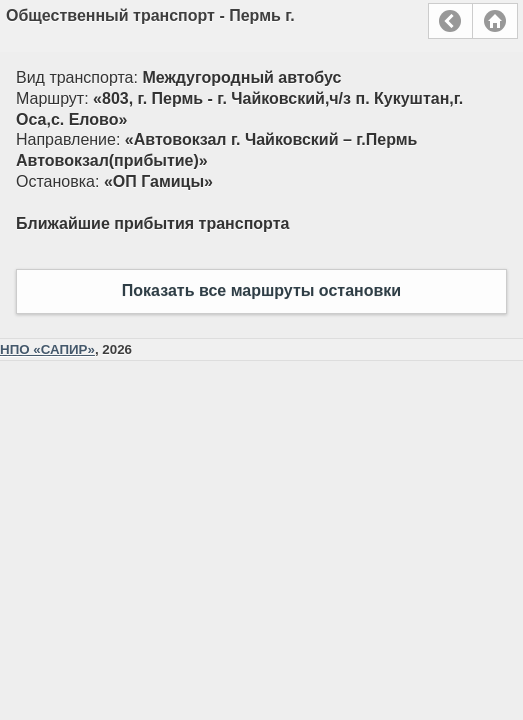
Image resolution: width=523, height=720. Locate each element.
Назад (450, 21)
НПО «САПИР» (47, 349)
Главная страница (495, 21)
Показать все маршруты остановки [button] (261, 290)
